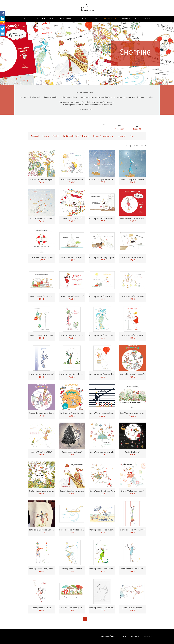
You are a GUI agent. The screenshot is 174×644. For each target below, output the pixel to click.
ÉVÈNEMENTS (125, 19)
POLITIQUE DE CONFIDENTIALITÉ (141, 636)
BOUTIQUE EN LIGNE (110, 19)
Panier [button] (137, 127)
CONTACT (147, 19)
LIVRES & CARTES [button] (49, 19)
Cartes (56, 136)
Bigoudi (122, 136)
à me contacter (109, 102)
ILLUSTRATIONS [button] (67, 19)
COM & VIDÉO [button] (83, 19)
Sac (132, 136)
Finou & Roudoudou (104, 136)
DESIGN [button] (95, 19)
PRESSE (137, 19)
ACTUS (36, 19)
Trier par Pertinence (136, 146)
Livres (45, 136)
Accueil (35, 136)
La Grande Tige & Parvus (76, 136)
